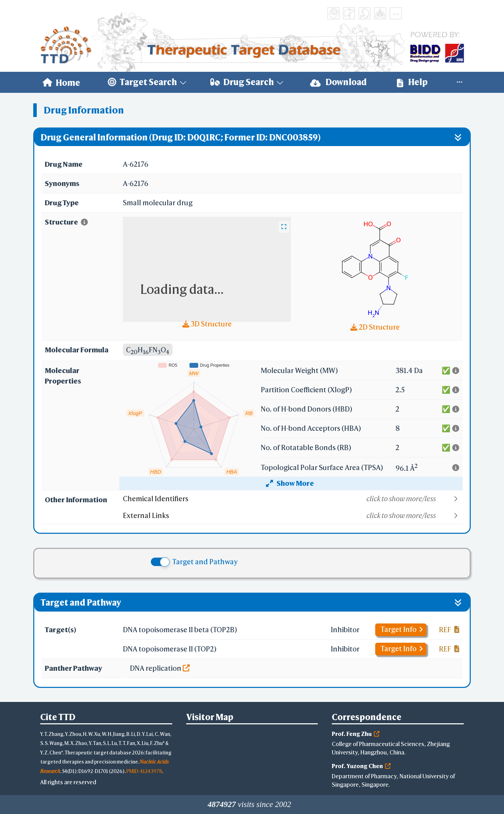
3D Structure (207, 324)
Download (338, 82)
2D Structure (375, 327)
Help (412, 82)
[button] (292, 499)
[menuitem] (61, 82)
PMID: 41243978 (144, 771)
